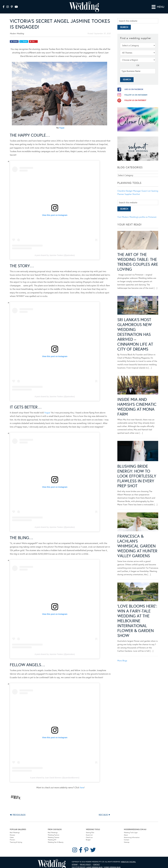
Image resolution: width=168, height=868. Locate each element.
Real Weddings (15, 829)
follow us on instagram (136, 91)
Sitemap (127, 838)
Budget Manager (134, 187)
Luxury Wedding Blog (94, 863)
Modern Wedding (52, 860)
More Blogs (122, 657)
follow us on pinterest (135, 96)
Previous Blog (19, 811)
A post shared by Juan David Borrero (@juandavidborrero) (55, 774)
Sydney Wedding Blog (112, 863)
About (126, 831)
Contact (126, 836)
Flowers (12, 836)
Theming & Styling (16, 838)
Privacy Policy (85, 861)
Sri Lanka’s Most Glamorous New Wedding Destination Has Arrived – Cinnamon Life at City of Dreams (135, 331)
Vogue (62, 124)
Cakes (12, 834)
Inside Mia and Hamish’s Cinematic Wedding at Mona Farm (137, 403)
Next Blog (103, 811)
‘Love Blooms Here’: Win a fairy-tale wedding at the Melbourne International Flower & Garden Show (137, 617)
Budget (88, 836)
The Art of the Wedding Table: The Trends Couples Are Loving (138, 258)
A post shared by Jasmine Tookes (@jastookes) (55, 251)
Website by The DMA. (128, 858)
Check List (89, 834)
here (82, 784)
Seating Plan (90, 829)
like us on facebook (134, 85)
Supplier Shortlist (132, 190)
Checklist (122, 187)
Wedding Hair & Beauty (56, 838)
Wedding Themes (54, 834)
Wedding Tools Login (131, 829)
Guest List (146, 187)
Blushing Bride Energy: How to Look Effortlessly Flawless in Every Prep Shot (137, 472)
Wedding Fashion (54, 831)
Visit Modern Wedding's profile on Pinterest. (137, 213)
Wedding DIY (52, 836)
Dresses (12, 831)
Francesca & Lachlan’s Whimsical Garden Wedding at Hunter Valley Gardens (137, 542)
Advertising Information (132, 834)
